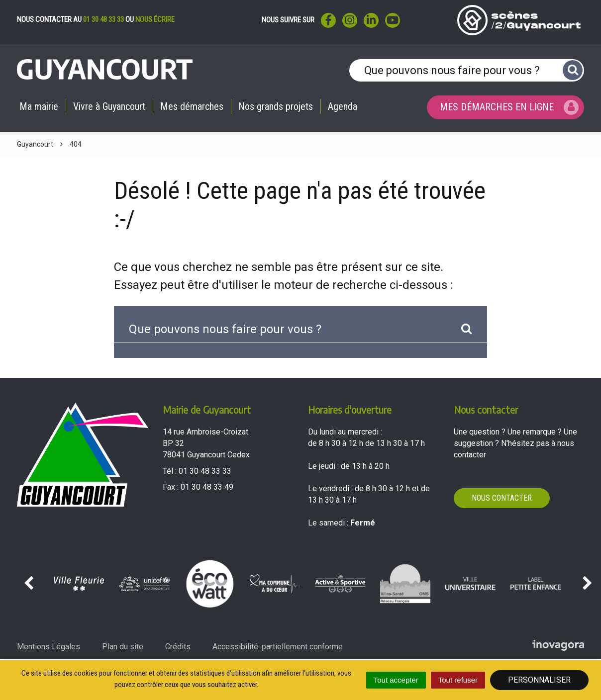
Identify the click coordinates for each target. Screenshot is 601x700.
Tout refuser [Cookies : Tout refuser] (458, 680)
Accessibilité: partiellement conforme (278, 647)
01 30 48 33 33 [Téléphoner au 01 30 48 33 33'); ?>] (205, 471)
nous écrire (155, 19)
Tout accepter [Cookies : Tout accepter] (396, 680)
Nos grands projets (276, 106)
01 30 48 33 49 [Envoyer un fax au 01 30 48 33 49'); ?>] (207, 487)
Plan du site (123, 647)
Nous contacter (502, 498)
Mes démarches (192, 106)
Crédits (178, 647)
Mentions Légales (49, 647)
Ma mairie (39, 106)
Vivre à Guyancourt (109, 106)
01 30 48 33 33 (103, 19)
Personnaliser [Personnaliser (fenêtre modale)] (539, 680)
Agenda (343, 106)
